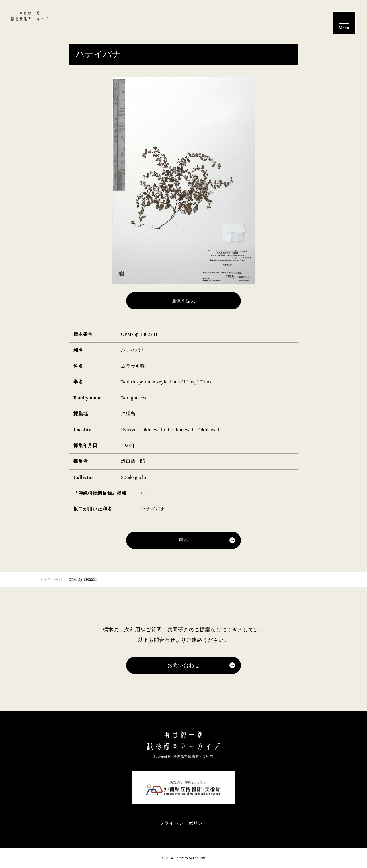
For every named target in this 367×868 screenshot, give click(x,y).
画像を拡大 (183, 301)
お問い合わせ (184, 665)
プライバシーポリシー (183, 823)
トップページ (51, 580)
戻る (183, 540)
